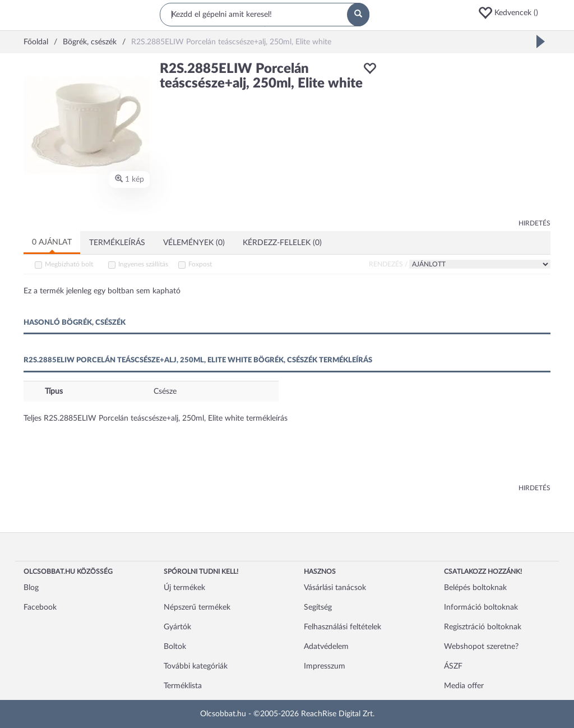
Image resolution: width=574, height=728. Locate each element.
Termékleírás (117, 243)
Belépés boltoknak (475, 588)
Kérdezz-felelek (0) (282, 243)
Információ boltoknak (481, 607)
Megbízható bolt (69, 264)
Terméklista (183, 686)
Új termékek (184, 588)
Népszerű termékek (197, 607)
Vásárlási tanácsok (335, 588)
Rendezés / (388, 264)
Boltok (175, 647)
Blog (31, 588)
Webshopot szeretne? (481, 647)
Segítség (318, 607)
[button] (514, 13)
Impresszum (325, 666)
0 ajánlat (52, 242)
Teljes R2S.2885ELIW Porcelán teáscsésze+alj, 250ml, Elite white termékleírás (156, 418)
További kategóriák (196, 666)
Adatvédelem (326, 647)
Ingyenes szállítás (143, 264)
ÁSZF (453, 666)
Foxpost (200, 264)
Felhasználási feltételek (342, 627)
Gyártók (177, 627)
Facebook (40, 607)
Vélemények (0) (194, 243)
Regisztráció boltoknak (483, 627)
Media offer (464, 686)
